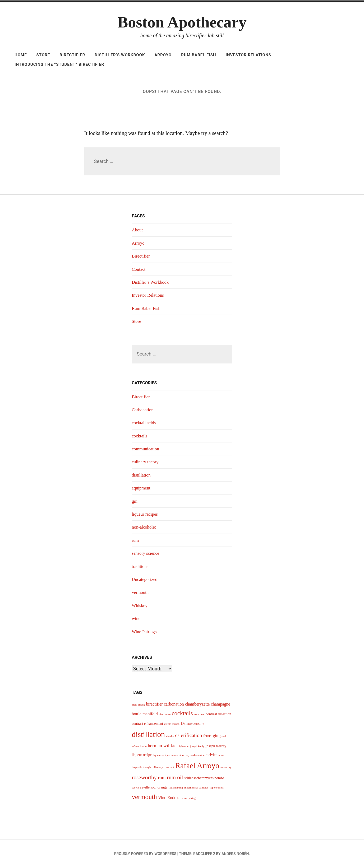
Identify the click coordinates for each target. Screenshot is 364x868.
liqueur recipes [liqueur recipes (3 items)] (161, 755)
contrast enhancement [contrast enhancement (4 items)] (147, 724)
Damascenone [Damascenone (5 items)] (192, 723)
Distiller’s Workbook (120, 55)
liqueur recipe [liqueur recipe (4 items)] (142, 755)
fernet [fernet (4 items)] (208, 736)
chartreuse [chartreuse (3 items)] (165, 714)
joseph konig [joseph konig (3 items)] (197, 746)
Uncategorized (146, 579)
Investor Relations (249, 55)
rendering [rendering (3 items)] (226, 767)
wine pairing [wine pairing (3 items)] (189, 798)
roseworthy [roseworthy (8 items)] (144, 777)
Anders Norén (235, 854)
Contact (139, 269)
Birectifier (72, 55)
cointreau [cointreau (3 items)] (199, 714)
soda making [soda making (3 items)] (176, 788)
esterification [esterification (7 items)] (189, 735)
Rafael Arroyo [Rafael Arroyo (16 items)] (197, 766)
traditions (141, 566)
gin (135, 501)
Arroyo (163, 55)
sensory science (146, 553)
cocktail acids (145, 423)
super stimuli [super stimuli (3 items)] (217, 788)
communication (146, 449)
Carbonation (143, 410)
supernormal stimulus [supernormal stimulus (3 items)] (196, 788)
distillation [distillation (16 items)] (148, 734)
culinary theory (146, 462)
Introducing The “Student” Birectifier (59, 64)
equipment (142, 488)
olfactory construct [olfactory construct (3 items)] (163, 767)
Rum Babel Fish (199, 55)
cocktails (140, 436)
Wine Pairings (145, 632)
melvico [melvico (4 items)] (211, 755)
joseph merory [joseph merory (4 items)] (216, 746)
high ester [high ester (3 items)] (183, 746)
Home (21, 55)
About (138, 230)
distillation (142, 475)
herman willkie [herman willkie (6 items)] (162, 746)
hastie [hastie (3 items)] (143, 746)
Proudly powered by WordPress (145, 854)
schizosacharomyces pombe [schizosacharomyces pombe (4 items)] (204, 778)
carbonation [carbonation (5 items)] (174, 704)
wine (136, 618)
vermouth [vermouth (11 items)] (144, 797)
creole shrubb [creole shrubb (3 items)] (172, 724)
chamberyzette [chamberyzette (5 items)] (197, 704)
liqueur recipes (146, 514)
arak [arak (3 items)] (134, 705)
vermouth (141, 592)
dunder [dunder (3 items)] (170, 736)
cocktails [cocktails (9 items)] (182, 713)
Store (43, 55)
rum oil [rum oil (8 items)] (175, 777)
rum (135, 540)
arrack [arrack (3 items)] (141, 705)
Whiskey (140, 605)
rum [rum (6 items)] (162, 778)
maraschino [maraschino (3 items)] (177, 755)
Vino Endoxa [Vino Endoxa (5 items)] (169, 798)
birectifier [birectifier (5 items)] (154, 704)
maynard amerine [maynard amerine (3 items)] (195, 755)
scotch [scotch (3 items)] (135, 788)
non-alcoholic (145, 527)
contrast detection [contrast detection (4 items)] (218, 714)
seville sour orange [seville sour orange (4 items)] (154, 787)
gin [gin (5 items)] (215, 736)
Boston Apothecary (182, 22)
